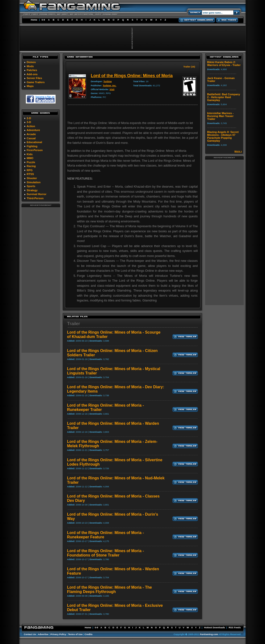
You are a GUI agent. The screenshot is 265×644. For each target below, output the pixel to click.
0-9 (43, 20)
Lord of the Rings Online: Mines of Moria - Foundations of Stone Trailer (106, 553)
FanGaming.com (209, 634)
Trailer (74, 324)
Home (34, 20)
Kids (30, 154)
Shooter (32, 178)
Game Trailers (36, 82)
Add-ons (32, 74)
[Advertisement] (41, 280)
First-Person (35, 150)
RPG (30, 170)
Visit (112, 89)
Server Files (34, 78)
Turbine (107, 81)
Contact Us (30, 634)
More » (238, 151)
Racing (31, 166)
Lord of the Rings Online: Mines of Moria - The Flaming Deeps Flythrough (110, 589)
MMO (30, 158)
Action (31, 126)
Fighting (32, 146)
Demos (31, 62)
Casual (31, 138)
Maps (30, 86)
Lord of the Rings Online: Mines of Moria (132, 76)
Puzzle (31, 162)
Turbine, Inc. (109, 85)
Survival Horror (37, 194)
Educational (34, 142)
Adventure (33, 130)
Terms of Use (75, 634)
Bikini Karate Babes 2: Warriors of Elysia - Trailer (224, 64)
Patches (32, 70)
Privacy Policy (58, 634)
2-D (29, 118)
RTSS (30, 174)
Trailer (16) (189, 67)
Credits (89, 634)
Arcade (31, 134)
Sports (31, 186)
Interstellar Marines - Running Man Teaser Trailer (220, 116)
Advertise (43, 634)
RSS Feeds (235, 627)
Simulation (34, 182)
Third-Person (35, 198)
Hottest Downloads (214, 627)
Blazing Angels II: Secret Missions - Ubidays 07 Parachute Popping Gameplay (223, 136)
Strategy (32, 190)
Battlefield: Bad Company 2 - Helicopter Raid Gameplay (224, 97)
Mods (30, 66)
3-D (29, 122)
